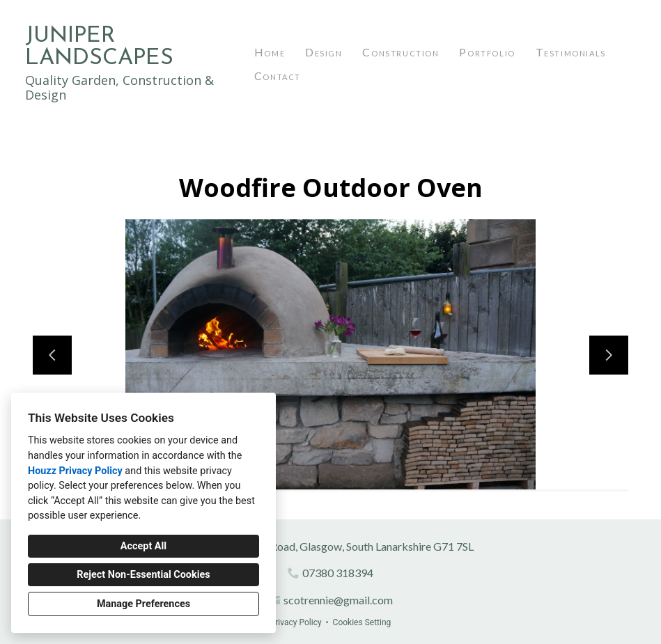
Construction (401, 52)
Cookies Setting (362, 622)
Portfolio (487, 52)
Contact (278, 76)
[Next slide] (609, 355)
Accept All (143, 546)
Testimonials (571, 52)
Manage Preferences (143, 604)
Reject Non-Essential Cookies (143, 575)
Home (270, 52)
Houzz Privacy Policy (75, 471)
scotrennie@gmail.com (338, 600)
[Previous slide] (52, 355)
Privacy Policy (296, 622)
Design (324, 52)
